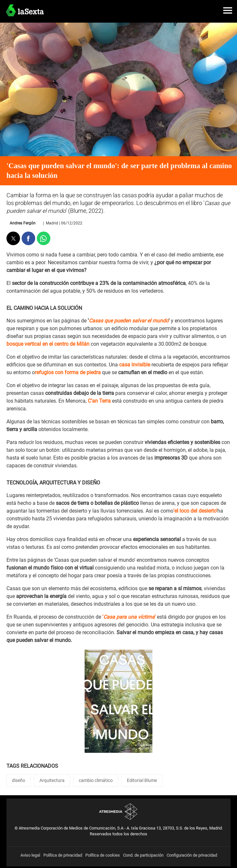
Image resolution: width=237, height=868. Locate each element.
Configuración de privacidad (192, 855)
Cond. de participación (143, 855)
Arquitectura (52, 781)
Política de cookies (103, 855)
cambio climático (96, 781)
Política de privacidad (63, 855)
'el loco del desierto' (195, 511)
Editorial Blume (142, 781)
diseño (19, 781)
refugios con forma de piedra (68, 372)
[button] (228, 10)
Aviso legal (30, 855)
